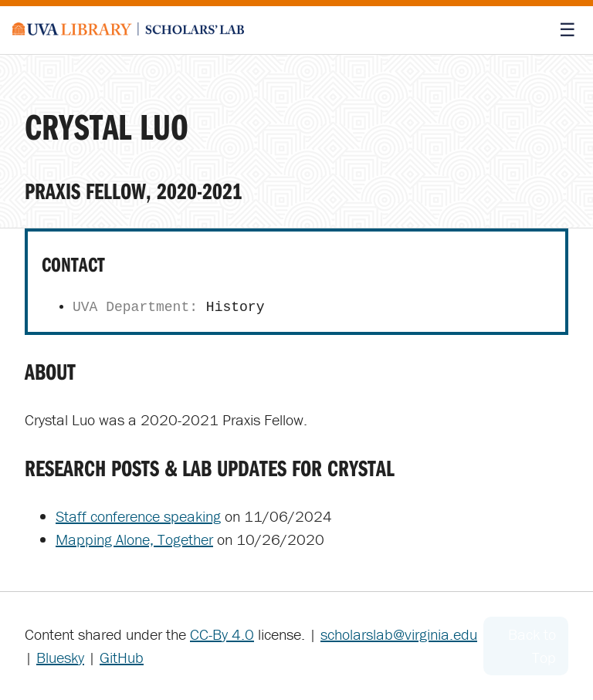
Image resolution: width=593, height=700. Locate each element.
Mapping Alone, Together (134, 539)
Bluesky (60, 657)
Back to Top (532, 646)
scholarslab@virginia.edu (399, 634)
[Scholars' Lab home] (128, 30)
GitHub (122, 657)
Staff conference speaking (138, 516)
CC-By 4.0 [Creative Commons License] (222, 634)
